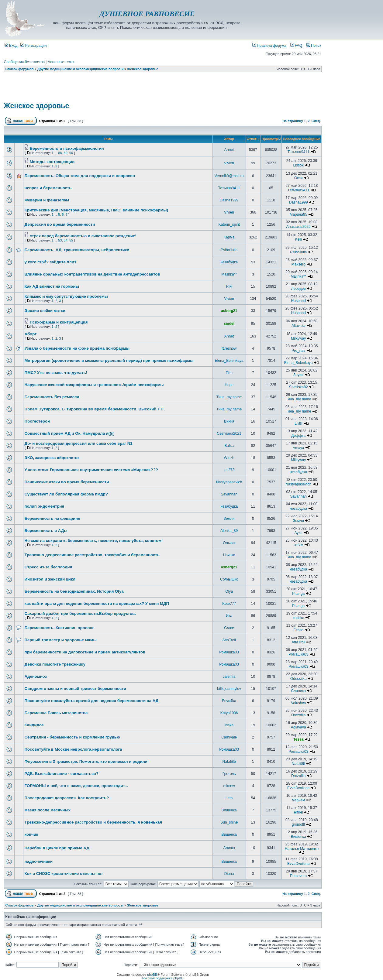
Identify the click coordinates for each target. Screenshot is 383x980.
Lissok (298, 165)
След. (316, 121)
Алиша (229, 848)
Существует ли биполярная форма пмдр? (66, 494)
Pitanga (298, 594)
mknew (229, 786)
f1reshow (229, 348)
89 (66, 153)
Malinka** (229, 274)
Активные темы (61, 62)
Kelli (298, 239)
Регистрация (33, 46)
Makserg (298, 264)
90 (71, 153)
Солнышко (229, 579)
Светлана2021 (229, 433)
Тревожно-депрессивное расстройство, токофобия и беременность (92, 555)
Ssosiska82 (298, 387)
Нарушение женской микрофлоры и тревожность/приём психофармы (94, 385)
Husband (298, 301)
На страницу (293, 121)
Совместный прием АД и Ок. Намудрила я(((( (69, 433)
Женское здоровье (143, 69)
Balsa (229, 446)
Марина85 (298, 214)
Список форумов (20, 69)
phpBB (152, 975)
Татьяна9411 (298, 152)
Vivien (229, 163)
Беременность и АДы (46, 531)
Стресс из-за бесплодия (48, 567)
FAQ (296, 46)
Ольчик (229, 543)
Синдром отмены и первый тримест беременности (75, 689)
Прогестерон (37, 421)
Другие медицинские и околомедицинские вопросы (80, 69)
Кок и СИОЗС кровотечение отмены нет (64, 874)
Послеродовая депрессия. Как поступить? (67, 798)
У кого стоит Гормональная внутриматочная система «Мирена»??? (91, 470)
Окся (298, 178)
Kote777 (229, 604)
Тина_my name (229, 397)
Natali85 (229, 762)
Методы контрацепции (52, 162)
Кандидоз (34, 725)
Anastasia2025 (298, 227)
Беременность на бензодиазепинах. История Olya (74, 591)
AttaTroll (229, 640)
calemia (229, 677)
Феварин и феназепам (47, 200)
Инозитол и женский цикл (50, 579)
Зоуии (298, 375)
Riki (229, 286)
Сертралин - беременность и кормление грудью (72, 737)
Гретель (229, 774)
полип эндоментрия (45, 506)
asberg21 (229, 311)
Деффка (298, 436)
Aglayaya (298, 727)
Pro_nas (298, 351)
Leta (229, 798)
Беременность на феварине (52, 518)
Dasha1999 (229, 200)
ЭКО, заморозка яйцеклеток (52, 458)
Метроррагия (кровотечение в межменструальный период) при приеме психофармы (109, 360)
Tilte (229, 373)
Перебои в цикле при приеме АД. (58, 848)
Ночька (229, 555)
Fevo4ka (229, 701)
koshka (298, 618)
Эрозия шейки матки (45, 311)
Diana (229, 874)
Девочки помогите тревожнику (55, 664)
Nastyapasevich (229, 482)
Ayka (298, 533)
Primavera (298, 876)
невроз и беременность (48, 188)
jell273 (229, 470)
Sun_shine (229, 822)
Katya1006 (229, 713)
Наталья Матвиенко (302, 849)
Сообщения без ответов (24, 62)
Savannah (229, 494)
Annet (229, 150)
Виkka (229, 421)
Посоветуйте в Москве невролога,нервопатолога (73, 749)
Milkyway (298, 338)
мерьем (298, 800)
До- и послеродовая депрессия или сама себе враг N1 (79, 443)
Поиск (314, 46)
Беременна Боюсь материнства (56, 713)
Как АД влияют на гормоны (52, 286)
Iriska (229, 725)
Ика (229, 616)
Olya (229, 591)
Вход (11, 46)
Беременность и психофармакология (67, 148)
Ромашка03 (229, 652)
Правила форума (269, 46)
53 (60, 240)
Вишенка (229, 810)
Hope (229, 385)
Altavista (298, 326)
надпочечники (39, 861)
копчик (31, 834)
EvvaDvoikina (298, 788)
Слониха (298, 691)
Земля (229, 519)
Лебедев (298, 289)
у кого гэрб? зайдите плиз (50, 262)
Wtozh (229, 458)
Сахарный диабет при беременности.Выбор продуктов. (80, 613)
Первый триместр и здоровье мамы (61, 640)
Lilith (298, 423)
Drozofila (298, 715)
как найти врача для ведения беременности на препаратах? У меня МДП (97, 603)
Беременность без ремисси (52, 397)
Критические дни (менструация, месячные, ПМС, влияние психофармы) (96, 210)
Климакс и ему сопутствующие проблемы (66, 296)
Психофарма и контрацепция (59, 322)
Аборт (31, 334)
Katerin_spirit (229, 224)
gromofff (298, 824)
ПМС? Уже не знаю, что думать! (56, 373)
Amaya (298, 448)
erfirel (298, 812)
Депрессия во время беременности (60, 224)
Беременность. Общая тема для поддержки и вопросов (80, 176)
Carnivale (229, 737)
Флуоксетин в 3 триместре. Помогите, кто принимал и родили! (87, 761)
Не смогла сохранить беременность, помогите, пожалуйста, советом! (94, 541)
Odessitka (298, 679)
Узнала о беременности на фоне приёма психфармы (77, 348)
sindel (229, 324)
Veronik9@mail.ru (229, 176)
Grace (229, 628)
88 (60, 153)
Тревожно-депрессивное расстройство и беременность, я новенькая (93, 822)
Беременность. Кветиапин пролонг (59, 628)
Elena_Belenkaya (229, 361)
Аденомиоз (36, 676)
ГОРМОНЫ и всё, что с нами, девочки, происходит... (76, 786)
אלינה (298, 545)
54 (66, 240)
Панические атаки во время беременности (67, 482)
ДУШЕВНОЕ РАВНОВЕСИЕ (147, 14)
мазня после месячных (48, 810)
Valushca (298, 703)
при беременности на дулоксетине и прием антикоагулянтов (85, 652)
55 (71, 240)
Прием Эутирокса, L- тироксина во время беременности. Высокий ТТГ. (95, 409)
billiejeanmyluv (229, 689)
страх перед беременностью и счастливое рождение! (83, 236)
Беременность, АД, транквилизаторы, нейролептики (77, 250)
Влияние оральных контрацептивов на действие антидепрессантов (92, 274)
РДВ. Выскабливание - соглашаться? (62, 774)
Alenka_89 (229, 531)
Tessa (298, 739)
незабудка (229, 262)
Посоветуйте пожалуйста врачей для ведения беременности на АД (92, 701)
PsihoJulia (229, 250)
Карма (229, 237)
